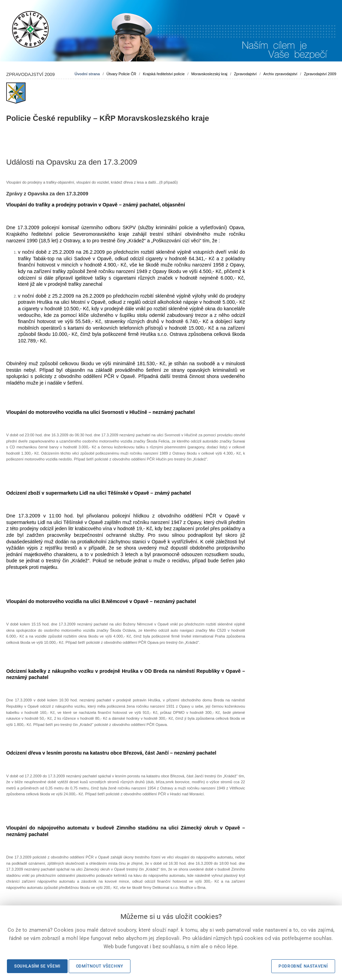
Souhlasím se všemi (37, 966)
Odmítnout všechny (100, 966)
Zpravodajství (245, 74)
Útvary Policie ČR (121, 74)
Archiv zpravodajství (280, 74)
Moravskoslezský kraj (209, 74)
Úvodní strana (87, 74)
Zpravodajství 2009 (320, 74)
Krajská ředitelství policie (164, 74)
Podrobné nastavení (303, 966)
